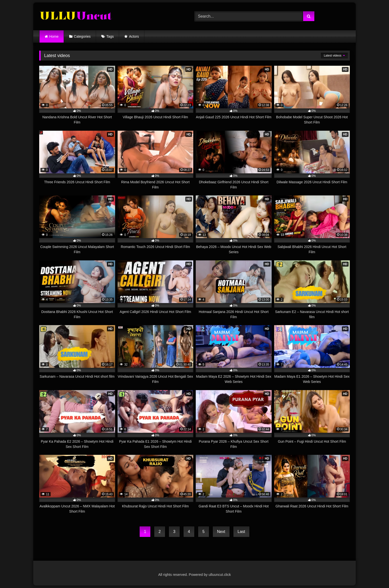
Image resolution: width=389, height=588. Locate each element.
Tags (110, 36)
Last (241, 532)
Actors (134, 36)
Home (54, 36)
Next (221, 532)
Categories (82, 36)
